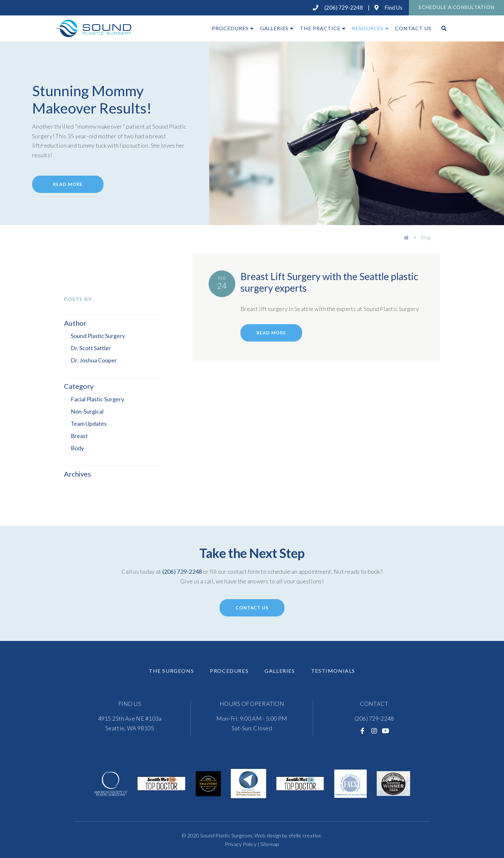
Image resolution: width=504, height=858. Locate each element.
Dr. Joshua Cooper (94, 360)
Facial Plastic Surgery (97, 399)
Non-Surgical (87, 411)
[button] (109, 474)
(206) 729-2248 (338, 8)
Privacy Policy (241, 844)
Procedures (230, 28)
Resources (368, 28)
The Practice (320, 28)
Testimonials (333, 671)
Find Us (388, 8)
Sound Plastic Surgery (98, 336)
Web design (268, 835)
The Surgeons (171, 671)
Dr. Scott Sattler (91, 348)
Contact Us (413, 28)
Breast (79, 436)
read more (271, 333)
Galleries (274, 28)
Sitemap (270, 844)
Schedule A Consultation (456, 7)
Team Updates (89, 424)
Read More (68, 184)
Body (77, 448)
